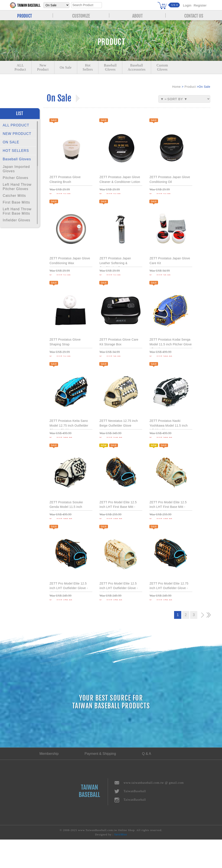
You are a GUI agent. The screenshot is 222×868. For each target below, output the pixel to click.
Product (190, 87)
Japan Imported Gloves (16, 169)
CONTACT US (194, 15)
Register (200, 5)
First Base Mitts (16, 202)
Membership (49, 782)
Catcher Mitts (14, 196)
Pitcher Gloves (15, 178)
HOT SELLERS (16, 151)
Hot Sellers (88, 67)
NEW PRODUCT (17, 134)
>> (209, 644)
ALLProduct (20, 67)
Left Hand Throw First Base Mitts (17, 211)
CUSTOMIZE (81, 15)
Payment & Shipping (100, 782)
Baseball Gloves (17, 159)
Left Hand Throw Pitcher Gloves (17, 187)
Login (187, 5)
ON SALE (11, 142)
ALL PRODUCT (16, 125)
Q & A (147, 782)
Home (176, 87)
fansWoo (121, 863)
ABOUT (137, 15)
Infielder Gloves (16, 220)
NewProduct (43, 67)
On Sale (66, 67)
